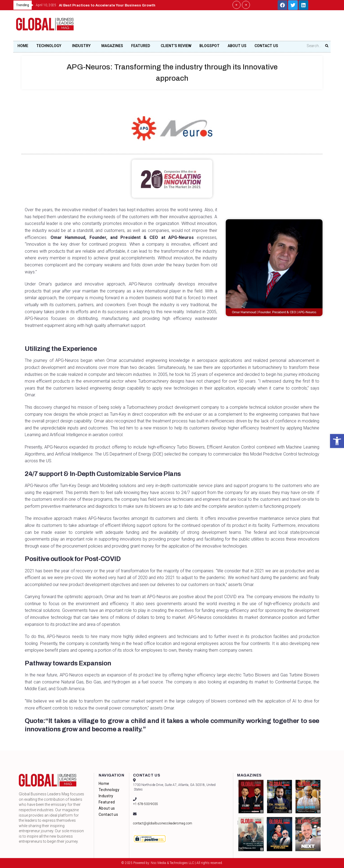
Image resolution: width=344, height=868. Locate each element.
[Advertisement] (230, 27)
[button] (337, 441)
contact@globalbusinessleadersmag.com (163, 823)
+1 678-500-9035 (146, 804)
